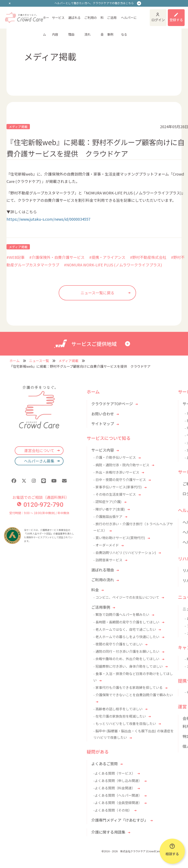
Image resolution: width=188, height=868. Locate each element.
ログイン (158, 20)
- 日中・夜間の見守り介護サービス (120, 480)
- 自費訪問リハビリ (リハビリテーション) (125, 553)
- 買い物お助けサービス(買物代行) (119, 538)
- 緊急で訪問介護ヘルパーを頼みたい (121, 614)
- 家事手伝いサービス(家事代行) (118, 487)
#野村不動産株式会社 (148, 257)
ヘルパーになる (129, 21)
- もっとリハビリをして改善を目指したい (125, 723)
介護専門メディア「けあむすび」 (120, 820)
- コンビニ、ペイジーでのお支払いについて (126, 597)
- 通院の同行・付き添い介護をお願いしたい (126, 651)
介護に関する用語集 (108, 832)
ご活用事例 (112, 21)
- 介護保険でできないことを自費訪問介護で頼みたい (133, 695)
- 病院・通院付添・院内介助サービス (121, 465)
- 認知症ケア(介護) (107, 502)
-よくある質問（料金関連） (114, 788)
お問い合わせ (103, 414)
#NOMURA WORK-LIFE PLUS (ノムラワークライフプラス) (113, 265)
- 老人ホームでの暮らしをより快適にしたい (126, 637)
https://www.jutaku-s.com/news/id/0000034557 (48, 219)
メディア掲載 (18, 127)
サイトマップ (103, 424)
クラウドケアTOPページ (112, 404)
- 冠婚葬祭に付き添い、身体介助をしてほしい (128, 666)
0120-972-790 (40, 505)
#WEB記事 (16, 257)
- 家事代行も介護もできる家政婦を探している (128, 687)
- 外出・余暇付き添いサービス (116, 472)
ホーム (46, 21)
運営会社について (39, 450)
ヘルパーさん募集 (39, 461)
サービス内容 (58, 21)
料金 (102, 21)
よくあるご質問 (105, 764)
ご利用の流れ (91, 21)
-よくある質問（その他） (113, 810)
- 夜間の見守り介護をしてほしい (118, 644)
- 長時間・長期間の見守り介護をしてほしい (126, 622)
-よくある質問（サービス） (114, 773)
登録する (176, 20)
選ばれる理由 (74, 21)
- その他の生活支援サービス (115, 494)
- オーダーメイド (106, 545)
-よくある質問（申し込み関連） (118, 781)
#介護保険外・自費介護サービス (57, 257)
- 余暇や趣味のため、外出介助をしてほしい (126, 659)
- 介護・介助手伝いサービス (115, 457)
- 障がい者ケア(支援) (109, 509)
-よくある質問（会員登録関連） (118, 803)
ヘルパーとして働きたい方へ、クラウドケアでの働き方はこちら (94, 3)
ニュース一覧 (39, 361)
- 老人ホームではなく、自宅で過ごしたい (125, 629)
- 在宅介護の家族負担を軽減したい (120, 716)
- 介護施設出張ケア (108, 516)
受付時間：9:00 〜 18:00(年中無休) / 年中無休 (39, 513)
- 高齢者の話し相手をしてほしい (118, 709)
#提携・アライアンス (107, 257)
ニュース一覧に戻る (97, 293)
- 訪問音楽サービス (108, 560)
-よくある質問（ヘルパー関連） (118, 795)
